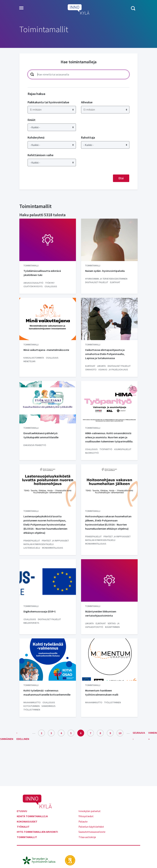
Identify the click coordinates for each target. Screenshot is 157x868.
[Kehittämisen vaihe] (52, 163)
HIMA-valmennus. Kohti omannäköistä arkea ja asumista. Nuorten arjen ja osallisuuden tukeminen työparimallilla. (109, 437)
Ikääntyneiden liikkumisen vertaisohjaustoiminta (101, 613)
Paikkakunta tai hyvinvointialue (48, 102)
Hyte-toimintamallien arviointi (37, 832)
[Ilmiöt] (52, 127)
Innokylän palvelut (90, 811)
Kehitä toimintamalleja (32, 816)
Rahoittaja (88, 137)
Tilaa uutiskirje (87, 837)
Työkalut (23, 827)
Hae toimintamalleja (79, 62)
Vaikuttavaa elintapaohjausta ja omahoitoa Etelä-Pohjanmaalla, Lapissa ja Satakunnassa (105, 354)
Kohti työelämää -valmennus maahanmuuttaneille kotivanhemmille (47, 692)
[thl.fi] (41, 860)
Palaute (83, 821)
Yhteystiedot (86, 816)
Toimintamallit (27, 837)
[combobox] (52, 110)
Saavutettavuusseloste (92, 832)
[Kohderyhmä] (52, 145)
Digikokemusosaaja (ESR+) (40, 611)
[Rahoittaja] (105, 145)
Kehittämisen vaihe (41, 155)
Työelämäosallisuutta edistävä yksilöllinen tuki (42, 273)
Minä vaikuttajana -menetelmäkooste (46, 350)
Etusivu (22, 811)
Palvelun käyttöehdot (91, 827)
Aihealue (87, 102)
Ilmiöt (32, 120)
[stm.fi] (70, 860)
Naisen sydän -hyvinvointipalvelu (105, 271)
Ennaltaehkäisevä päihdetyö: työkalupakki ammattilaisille (41, 435)
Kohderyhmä (36, 137)
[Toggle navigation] (21, 8)
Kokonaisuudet (27, 821)
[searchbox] (52, 109)
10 (121, 732)
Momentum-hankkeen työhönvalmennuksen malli (102, 692)
